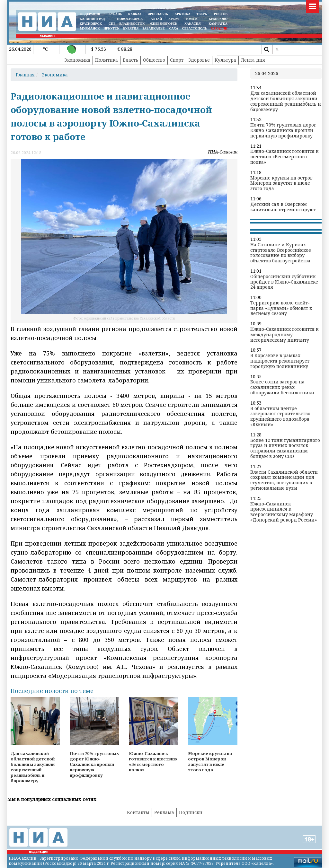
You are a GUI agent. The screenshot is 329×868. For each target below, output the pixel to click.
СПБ (112, 24)
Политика (107, 60)
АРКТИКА (182, 14)
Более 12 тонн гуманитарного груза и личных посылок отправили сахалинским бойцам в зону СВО (285, 448)
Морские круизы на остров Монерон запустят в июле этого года (281, 183)
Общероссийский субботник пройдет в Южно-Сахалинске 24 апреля (284, 282)
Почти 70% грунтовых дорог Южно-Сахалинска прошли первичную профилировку (283, 130)
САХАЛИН (219, 28)
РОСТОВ (221, 14)
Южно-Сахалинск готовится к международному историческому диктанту (284, 335)
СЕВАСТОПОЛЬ (194, 28)
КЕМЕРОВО (218, 19)
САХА (173, 28)
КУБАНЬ (115, 14)
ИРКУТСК (111, 28)
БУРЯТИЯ (131, 28)
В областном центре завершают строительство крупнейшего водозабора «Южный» (280, 417)
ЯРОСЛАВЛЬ (158, 14)
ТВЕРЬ (202, 14)
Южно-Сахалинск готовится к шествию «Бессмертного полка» (284, 157)
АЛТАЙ (156, 19)
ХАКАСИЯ (192, 24)
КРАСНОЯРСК (91, 24)
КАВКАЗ (135, 14)
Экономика (77, 60)
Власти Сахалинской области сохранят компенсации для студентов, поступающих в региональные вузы (284, 480)
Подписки (191, 812)
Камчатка (218, 24)
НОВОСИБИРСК (130, 19)
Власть (130, 60)
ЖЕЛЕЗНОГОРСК (164, 24)
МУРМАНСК (90, 28)
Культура (225, 60)
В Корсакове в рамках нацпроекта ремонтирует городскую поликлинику (280, 361)
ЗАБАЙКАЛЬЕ (154, 28)
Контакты (138, 812)
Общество (154, 60)
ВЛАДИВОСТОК (132, 24)
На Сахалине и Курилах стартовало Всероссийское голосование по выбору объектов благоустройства (281, 253)
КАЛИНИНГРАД (92, 19)
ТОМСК (192, 19)
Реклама (164, 812)
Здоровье (199, 60)
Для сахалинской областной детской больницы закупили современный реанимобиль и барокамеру (286, 101)
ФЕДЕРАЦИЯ (90, 14)
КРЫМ (174, 19)
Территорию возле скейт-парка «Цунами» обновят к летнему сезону (281, 308)
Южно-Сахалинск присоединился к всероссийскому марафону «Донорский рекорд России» (284, 512)
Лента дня (253, 60)
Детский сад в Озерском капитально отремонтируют (283, 207)
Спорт (177, 60)
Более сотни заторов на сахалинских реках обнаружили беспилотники (282, 387)
